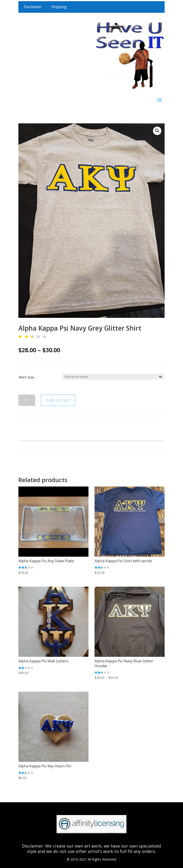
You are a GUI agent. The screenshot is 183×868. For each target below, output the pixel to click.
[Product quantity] (27, 400)
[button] (157, 131)
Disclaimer (33, 7)
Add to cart (58, 400)
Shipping (59, 7)
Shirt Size (26, 377)
